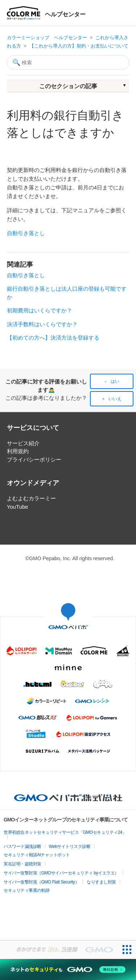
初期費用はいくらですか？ (40, 310)
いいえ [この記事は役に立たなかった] (115, 399)
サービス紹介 (23, 443)
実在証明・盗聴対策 (22, 864)
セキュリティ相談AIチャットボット (37, 855)
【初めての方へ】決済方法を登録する (53, 338)
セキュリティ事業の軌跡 (27, 890)
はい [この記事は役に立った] (115, 381)
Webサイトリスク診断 (70, 846)
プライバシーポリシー (34, 460)
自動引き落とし (26, 233)
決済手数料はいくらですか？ (42, 324)
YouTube (18, 507)
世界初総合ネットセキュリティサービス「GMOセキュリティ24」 (65, 832)
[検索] (68, 62)
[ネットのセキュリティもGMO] (68, 969)
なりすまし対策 (101, 882)
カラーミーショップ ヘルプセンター (47, 38)
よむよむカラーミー (31, 498)
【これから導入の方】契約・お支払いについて (79, 46)
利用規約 (18, 451)
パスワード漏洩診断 (22, 846)
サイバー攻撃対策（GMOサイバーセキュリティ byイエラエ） (61, 873)
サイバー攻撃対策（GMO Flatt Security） (41, 882)
